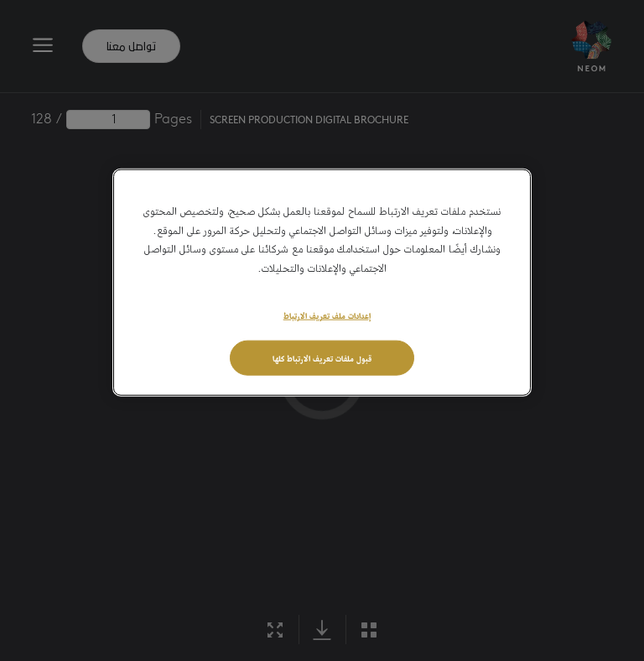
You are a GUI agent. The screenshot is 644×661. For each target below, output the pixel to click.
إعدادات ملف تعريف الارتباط (327, 315)
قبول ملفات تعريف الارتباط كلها (322, 357)
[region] (322, 283)
